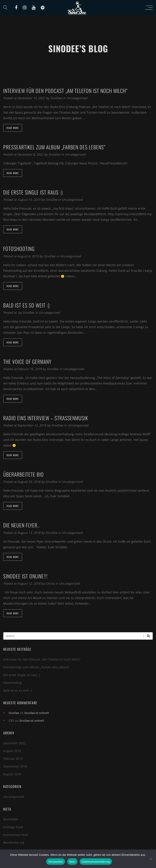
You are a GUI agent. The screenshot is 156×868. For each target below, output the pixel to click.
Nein (72, 862)
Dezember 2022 (14, 743)
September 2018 (15, 766)
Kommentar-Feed (16, 835)
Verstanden (56, 862)
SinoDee (57, 98)
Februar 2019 (13, 759)
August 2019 (12, 751)
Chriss (50, 583)
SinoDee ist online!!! (37, 713)
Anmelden (11, 819)
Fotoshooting (12, 683)
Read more (13, 128)
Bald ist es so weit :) (17, 690)
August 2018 (12, 774)
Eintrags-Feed (13, 827)
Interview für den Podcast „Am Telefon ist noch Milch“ (42, 659)
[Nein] (151, 859)
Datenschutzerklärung (96, 862)
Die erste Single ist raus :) (22, 675)
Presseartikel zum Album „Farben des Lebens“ (36, 667)
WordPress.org (14, 843)
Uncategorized (77, 98)
